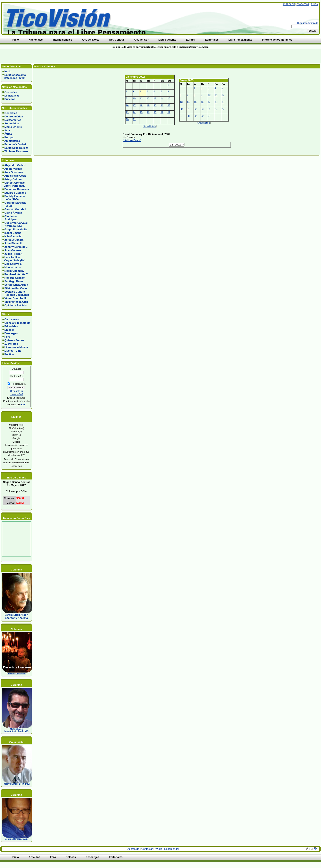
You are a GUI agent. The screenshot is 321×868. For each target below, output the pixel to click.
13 (155, 98)
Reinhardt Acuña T (16, 274)
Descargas (11, 333)
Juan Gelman (13, 250)
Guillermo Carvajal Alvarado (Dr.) (15, 224)
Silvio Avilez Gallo (16, 288)
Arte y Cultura (13, 179)
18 (141, 105)
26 (148, 112)
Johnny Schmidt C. (16, 247)
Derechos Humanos (17, 189)
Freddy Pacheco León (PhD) (14, 198)
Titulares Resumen (16, 151)
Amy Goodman (14, 172)
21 (162, 105)
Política (9, 354)
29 (169, 112)
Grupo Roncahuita (16, 229)
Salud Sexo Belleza (16, 148)
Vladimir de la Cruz (16, 302)
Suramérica (12, 123)
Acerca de (289, 4)
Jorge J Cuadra (14, 240)
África (8, 134)
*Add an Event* (132, 140)
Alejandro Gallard (15, 165)
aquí (23, 404)
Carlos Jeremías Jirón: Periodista (14, 184)
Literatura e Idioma (16, 347)
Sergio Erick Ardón (16, 285)
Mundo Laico (13, 267)
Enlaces (9, 330)
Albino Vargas (13, 169)
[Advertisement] (77, 56)
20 (155, 105)
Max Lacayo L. (13, 264)
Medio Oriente (13, 127)
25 (141, 112)
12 (148, 98)
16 (127, 105)
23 (127, 112)
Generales (11, 92)
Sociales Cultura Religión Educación (16, 293)
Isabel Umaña (13, 233)
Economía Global (15, 144)
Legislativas (12, 96)
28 (162, 112)
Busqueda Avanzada (308, 23)
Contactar (303, 4)
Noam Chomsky (14, 271)
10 (134, 98)
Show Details (150, 126)
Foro (7, 337)
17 (134, 105)
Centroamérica (14, 116)
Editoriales (11, 326)
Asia (7, 130)
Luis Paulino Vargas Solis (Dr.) (14, 259)
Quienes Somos (14, 340)
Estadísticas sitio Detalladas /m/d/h (14, 76)
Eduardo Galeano (15, 193)
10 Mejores (11, 344)
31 (134, 119)
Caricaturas (12, 319)
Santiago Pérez (14, 281)
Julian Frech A (14, 254)
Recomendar (172, 849)
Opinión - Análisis (16, 305)
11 (141, 98)
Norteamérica (13, 120)
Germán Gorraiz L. (16, 209)
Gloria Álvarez (13, 213)
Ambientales (12, 141)
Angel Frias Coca (15, 176)
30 (127, 119)
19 (148, 105)
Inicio (8, 71)
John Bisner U (13, 243)
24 (134, 112)
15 (169, 98)
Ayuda (314, 4)
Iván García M (13, 236)
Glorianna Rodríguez (10, 218)
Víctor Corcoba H (15, 298)
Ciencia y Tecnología (17, 323)
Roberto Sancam (15, 278)
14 (162, 98)
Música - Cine (13, 351)
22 (169, 105)
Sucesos (10, 99)
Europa (9, 137)
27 (155, 112)
